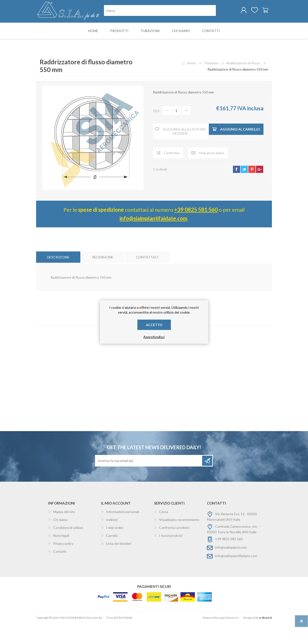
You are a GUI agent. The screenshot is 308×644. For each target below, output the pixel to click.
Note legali (61, 555)
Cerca (164, 531)
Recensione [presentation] (103, 277)
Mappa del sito (64, 531)
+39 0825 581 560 (196, 229)
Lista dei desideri (119, 563)
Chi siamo (60, 539)
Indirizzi (112, 539)
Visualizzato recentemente (179, 539)
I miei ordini (115, 547)
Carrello (260, 12)
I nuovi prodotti (171, 555)
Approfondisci (154, 337)
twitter (244, 189)
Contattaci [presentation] (147, 277)
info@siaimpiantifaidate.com (153, 238)
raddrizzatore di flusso (153, 356)
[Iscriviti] (149, 480)
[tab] (58, 277)
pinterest (252, 189)
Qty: (157, 130)
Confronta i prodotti (174, 547)
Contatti (60, 571)
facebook (237, 189)
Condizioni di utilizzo (68, 547)
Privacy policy (63, 563)
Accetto (154, 325)
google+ (260, 189)
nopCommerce (228, 637)
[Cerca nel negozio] (129, 31)
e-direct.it (266, 637)
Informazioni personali (123, 531)
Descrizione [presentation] (58, 277)
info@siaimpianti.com (231, 567)
